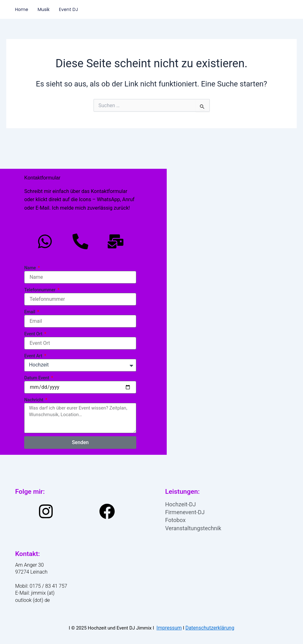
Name (31, 268)
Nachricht (34, 400)
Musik (44, 9)
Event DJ (68, 9)
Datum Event (37, 378)
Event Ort (34, 334)
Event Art (34, 356)
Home (22, 9)
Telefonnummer (40, 290)
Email (30, 312)
